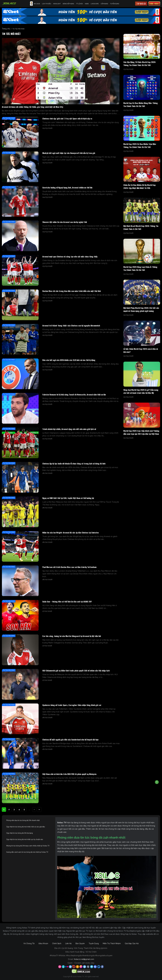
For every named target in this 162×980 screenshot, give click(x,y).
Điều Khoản (43, 943)
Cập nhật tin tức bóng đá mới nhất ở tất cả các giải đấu (26, 827)
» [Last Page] (39, 809)
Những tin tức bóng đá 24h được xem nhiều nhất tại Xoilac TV (28, 846)
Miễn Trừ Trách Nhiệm (112, 943)
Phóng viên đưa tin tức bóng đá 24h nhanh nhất (23, 820)
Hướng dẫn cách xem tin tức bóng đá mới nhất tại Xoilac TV (27, 852)
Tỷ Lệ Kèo (79, 4)
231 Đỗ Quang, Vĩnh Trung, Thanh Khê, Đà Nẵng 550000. (84, 948)
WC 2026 (35, 4)
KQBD (87, 4)
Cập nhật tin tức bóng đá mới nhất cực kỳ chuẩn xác (25, 839)
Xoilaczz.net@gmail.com (84, 959)
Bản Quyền (80, 943)
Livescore (95, 4)
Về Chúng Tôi (29, 943)
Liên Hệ (68, 943)
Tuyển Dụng (115, 4)
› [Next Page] (34, 809)
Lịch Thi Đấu (47, 4)
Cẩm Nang (104, 4)
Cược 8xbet (154, 4)
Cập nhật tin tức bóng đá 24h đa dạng (20, 833)
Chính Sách (57, 943)
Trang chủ (6, 29)
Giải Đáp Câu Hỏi (132, 943)
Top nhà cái (141, 4)
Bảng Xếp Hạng (68, 4)
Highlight (57, 4)
